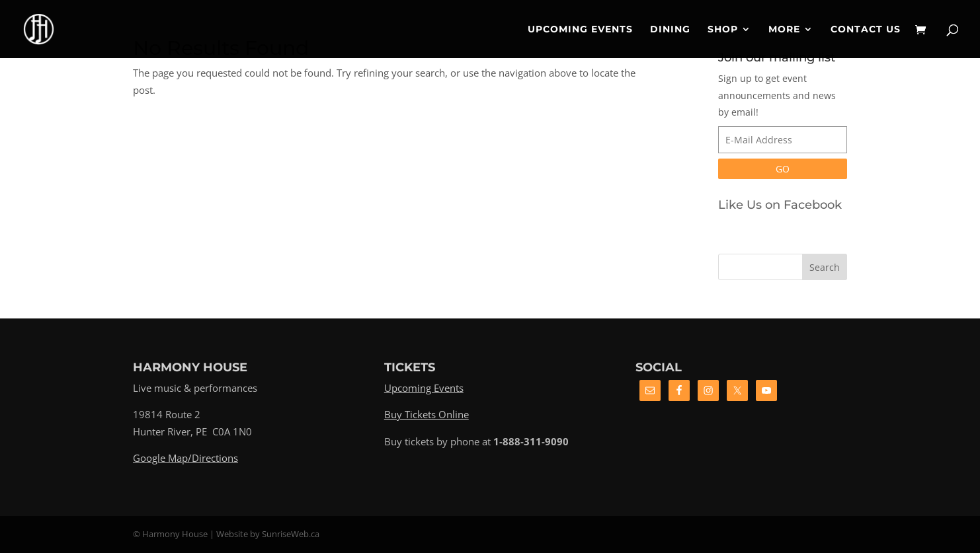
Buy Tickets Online (427, 414)
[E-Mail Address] (783, 140)
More (784, 30)
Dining (670, 30)
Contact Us (866, 30)
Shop (723, 30)
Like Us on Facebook (780, 205)
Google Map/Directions (185, 458)
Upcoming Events (580, 30)
